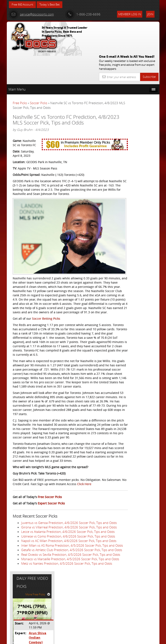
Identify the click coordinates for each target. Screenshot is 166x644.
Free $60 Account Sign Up (137, 171)
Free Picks (20, 72)
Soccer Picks (39, 72)
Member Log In (130, 14)
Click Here (20, 499)
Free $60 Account (23, 5)
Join (150, 14)
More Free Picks (140, 91)
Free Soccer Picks (50, 512)
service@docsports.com (31, 14)
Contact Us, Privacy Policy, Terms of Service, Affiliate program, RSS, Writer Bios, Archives (108, 639)
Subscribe (149, 46)
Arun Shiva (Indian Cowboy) (144, 132)
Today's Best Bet (53, 5)
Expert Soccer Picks (51, 518)
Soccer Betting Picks (46, 299)
